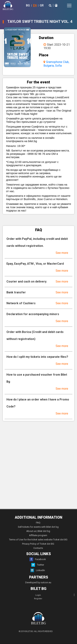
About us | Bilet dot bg (38, 531)
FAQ (38, 523)
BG (28, 5)
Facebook (38, 559)
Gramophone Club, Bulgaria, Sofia (56, 64)
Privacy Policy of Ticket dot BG (38, 544)
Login (38, 595)
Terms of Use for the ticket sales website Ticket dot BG (38, 540)
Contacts (38, 548)
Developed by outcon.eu (38, 582)
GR (42, 5)
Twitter (38, 565)
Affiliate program (38, 535)
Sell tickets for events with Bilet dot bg (38, 527)
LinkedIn (38, 570)
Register (38, 599)
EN (35, 5)
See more (62, 253)
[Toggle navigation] (69, 6)
